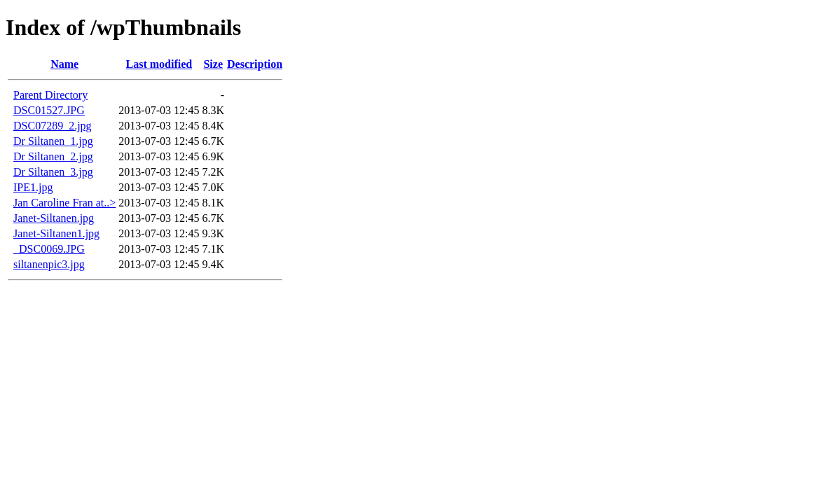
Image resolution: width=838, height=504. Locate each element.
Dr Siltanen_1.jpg (53, 141)
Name (64, 64)
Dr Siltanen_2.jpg (53, 156)
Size (213, 64)
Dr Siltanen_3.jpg (53, 172)
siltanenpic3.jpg (49, 264)
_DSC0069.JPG (49, 249)
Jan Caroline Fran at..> (64, 203)
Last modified (159, 64)
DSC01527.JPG (49, 110)
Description (255, 64)
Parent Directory (50, 95)
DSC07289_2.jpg (53, 126)
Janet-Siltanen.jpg (54, 218)
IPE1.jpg (33, 187)
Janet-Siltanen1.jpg (56, 233)
